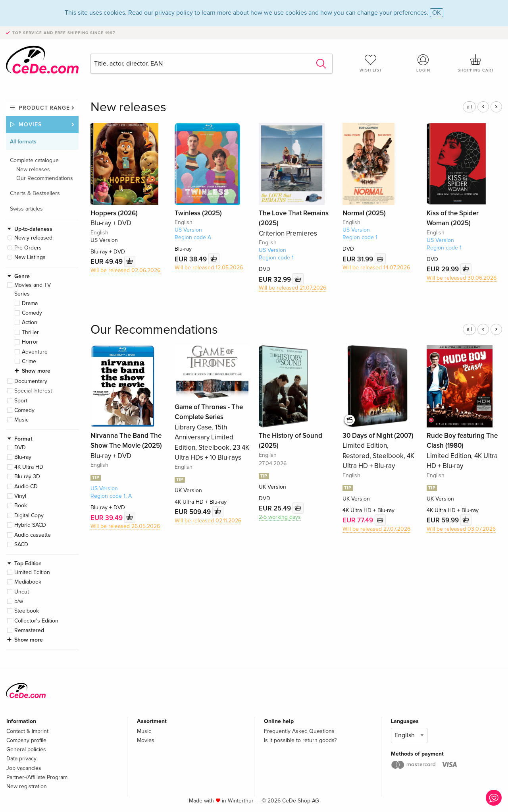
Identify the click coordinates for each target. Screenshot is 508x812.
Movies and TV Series (33, 289)
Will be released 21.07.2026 (292, 288)
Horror (30, 342)
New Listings (30, 257)
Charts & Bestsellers (35, 193)
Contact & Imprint (27, 731)
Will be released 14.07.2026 (376, 268)
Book (21, 506)
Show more (36, 371)
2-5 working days (280, 517)
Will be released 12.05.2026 (209, 268)
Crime (29, 361)
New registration (27, 786)
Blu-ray (23, 457)
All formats (23, 142)
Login (423, 63)
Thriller (30, 332)
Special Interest (33, 391)
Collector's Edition (36, 621)
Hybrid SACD (30, 525)
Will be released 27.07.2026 (376, 529)
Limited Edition (32, 572)
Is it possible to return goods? (300, 740)
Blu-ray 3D (27, 477)
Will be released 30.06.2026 (462, 278)
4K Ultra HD (29, 467)
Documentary (31, 381)
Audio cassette (33, 535)
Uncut (22, 592)
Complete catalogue (34, 160)
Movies (30, 125)
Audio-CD (26, 486)
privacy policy (174, 13)
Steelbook (27, 611)
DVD (20, 448)
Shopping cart (476, 63)
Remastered (29, 630)
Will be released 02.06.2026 (125, 270)
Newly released (33, 238)
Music (21, 420)
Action (30, 322)
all (469, 107)
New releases (33, 169)
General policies (26, 749)
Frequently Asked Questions (299, 731)
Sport (21, 401)
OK (437, 13)
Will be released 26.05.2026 (125, 526)
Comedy (32, 313)
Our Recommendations (45, 178)
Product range (44, 108)
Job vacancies (24, 768)
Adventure (35, 352)
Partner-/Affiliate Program (37, 777)
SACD (21, 544)
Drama (30, 303)
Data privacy (21, 759)
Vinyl (20, 496)
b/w (19, 601)
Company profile (26, 740)
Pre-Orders (28, 248)
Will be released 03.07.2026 (461, 529)
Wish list (371, 63)
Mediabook (28, 582)
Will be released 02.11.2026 (208, 521)
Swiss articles (26, 209)
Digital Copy (29, 515)
